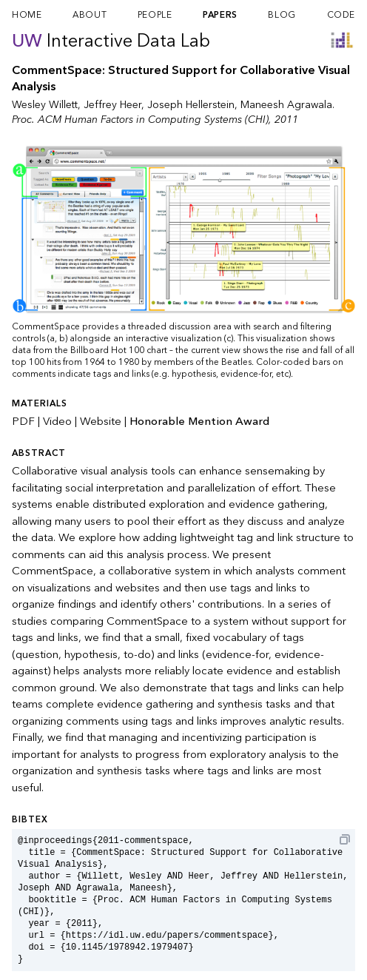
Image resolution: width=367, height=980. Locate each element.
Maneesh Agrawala (286, 105)
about (90, 15)
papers (220, 15)
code (341, 15)
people (155, 15)
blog (282, 15)
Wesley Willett (45, 105)
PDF (23, 421)
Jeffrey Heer (112, 105)
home (27, 15)
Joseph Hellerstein (191, 105)
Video (57, 421)
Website (101, 421)
